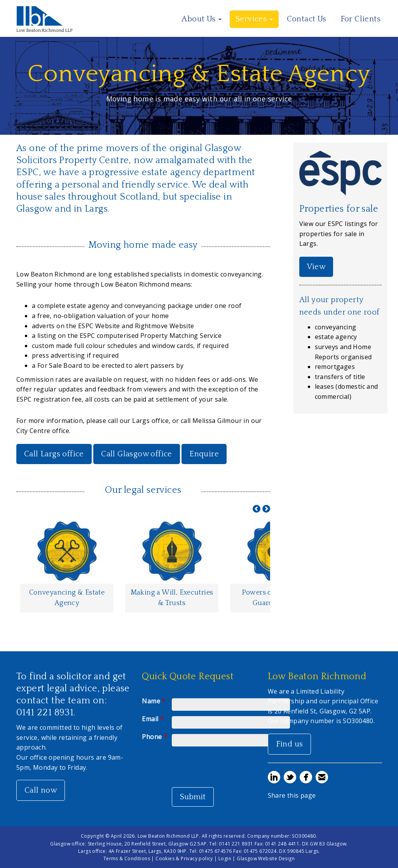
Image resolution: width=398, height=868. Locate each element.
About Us (202, 19)
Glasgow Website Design (266, 858)
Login (225, 858)
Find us (290, 744)
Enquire (204, 454)
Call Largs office (54, 454)
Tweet (290, 777)
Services (254, 19)
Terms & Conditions (127, 858)
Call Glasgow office (137, 454)
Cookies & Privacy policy (184, 858)
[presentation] (231, 767)
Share (274, 777)
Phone (154, 737)
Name (154, 701)
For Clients (360, 19)
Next (266, 509)
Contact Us (307, 19)
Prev (257, 509)
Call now (41, 790)
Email (153, 719)
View (316, 267)
